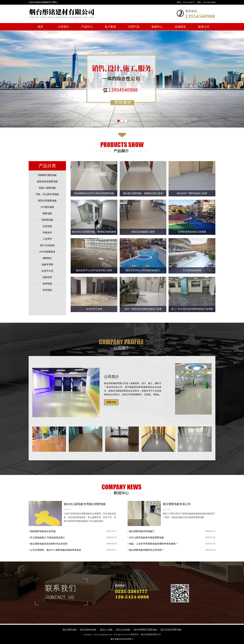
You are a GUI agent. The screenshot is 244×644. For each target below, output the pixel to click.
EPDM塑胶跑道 (47, 252)
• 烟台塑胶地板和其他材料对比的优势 (48, 544)
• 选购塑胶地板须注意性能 (42, 531)
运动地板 (47, 226)
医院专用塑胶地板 (47, 201)
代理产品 (134, 27)
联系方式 (204, 27)
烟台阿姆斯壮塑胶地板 (145, 630)
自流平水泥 (47, 271)
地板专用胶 (47, 264)
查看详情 (111, 402)
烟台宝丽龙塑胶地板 (171, 630)
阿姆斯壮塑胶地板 (47, 175)
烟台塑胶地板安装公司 (177, 504)
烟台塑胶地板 (70, 630)
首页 (40, 27)
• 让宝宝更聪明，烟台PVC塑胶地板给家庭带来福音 (55, 550)
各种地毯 (47, 284)
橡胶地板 (47, 213)
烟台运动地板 (123, 630)
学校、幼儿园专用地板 (47, 194)
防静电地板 (47, 220)
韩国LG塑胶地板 (47, 188)
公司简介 (64, 27)
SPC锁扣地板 (47, 207)
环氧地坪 (47, 233)
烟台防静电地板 (88, 630)
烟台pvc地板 (106, 630)
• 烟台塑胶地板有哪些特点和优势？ (146, 550)
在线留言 (180, 27)
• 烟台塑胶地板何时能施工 (141, 531)
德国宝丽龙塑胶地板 (47, 182)
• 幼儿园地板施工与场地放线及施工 (47, 538)
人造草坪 (47, 239)
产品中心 (87, 27)
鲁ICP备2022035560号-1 (122, 639)
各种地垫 (47, 290)
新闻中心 (157, 27)
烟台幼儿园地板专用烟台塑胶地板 (85, 504)
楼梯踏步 (47, 258)
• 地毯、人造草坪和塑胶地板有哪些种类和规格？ (153, 544)
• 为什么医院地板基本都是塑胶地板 (146, 538)
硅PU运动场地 (47, 245)
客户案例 (110, 27)
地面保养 (47, 277)
